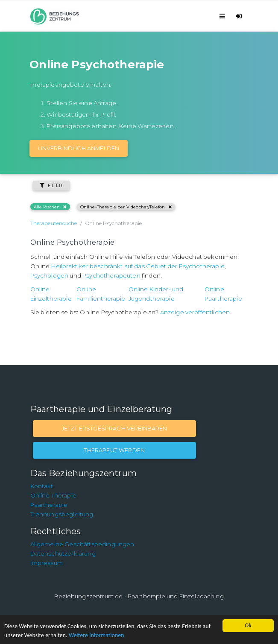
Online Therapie (53, 495)
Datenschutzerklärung (63, 553)
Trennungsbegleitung (62, 514)
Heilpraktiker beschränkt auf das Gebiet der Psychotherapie (138, 266)
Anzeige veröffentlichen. (196, 312)
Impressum (47, 563)
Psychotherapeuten (111, 275)
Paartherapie (49, 505)
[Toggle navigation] (224, 16)
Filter (51, 186)
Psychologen (50, 275)
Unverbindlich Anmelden (79, 148)
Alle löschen (50, 207)
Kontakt (42, 486)
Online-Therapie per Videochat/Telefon (126, 207)
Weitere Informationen (97, 635)
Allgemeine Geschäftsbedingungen (82, 544)
